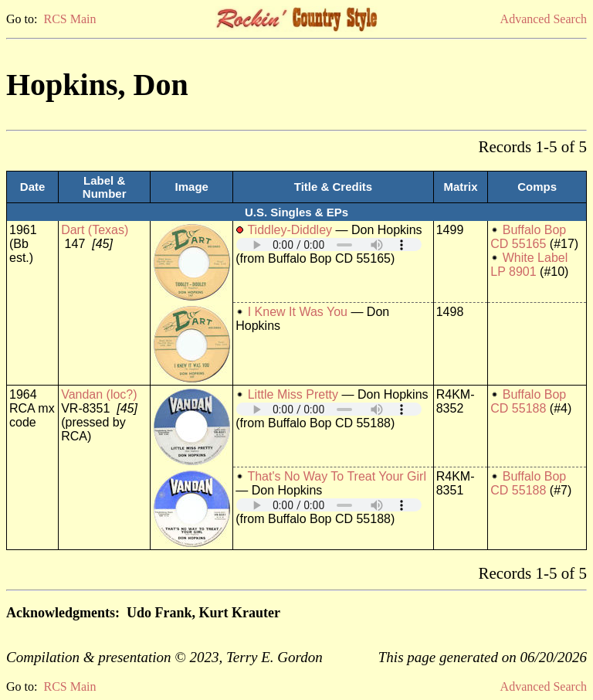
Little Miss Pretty (293, 394)
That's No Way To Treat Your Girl (337, 476)
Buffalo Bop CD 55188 (528, 401)
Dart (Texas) (95, 230)
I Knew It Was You (298, 312)
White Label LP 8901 (529, 265)
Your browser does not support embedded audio (329, 245)
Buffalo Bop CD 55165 (528, 237)
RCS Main (69, 19)
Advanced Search (544, 19)
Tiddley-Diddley (290, 230)
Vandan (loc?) (99, 394)
